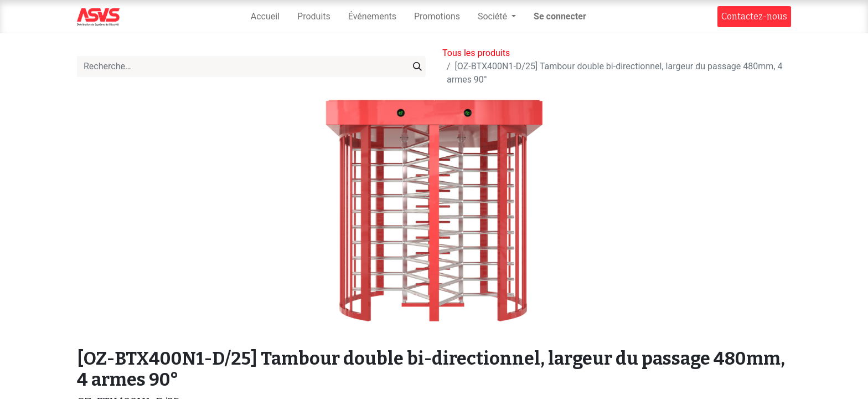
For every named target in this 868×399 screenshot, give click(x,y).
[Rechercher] (417, 66)
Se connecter (560, 16)
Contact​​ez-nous (754, 16)
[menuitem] (265, 17)
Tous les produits (476, 53)
